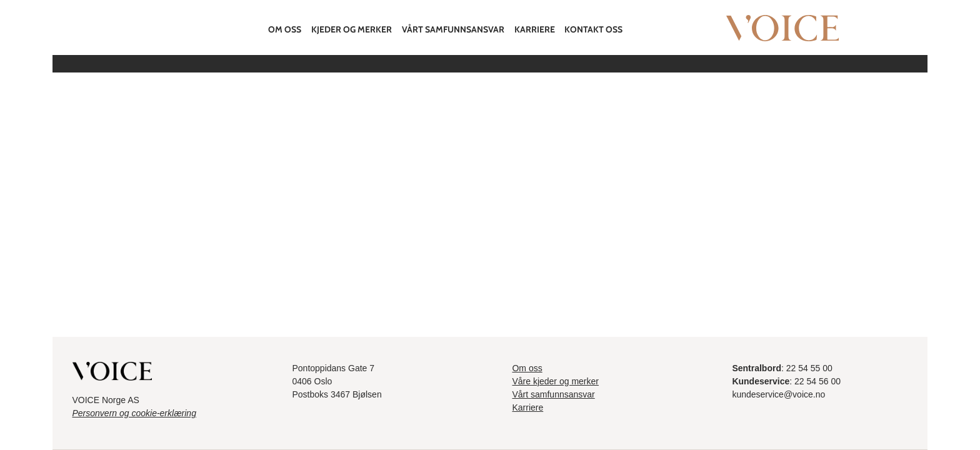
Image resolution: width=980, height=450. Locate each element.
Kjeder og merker (352, 29)
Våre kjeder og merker (555, 381)
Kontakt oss (593, 29)
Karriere (535, 29)
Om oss (285, 29)
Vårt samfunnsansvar (453, 29)
